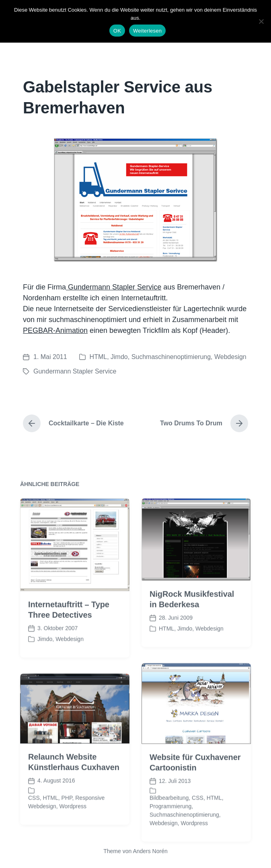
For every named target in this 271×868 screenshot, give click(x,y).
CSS (198, 817)
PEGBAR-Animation (55, 330)
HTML (99, 357)
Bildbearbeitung (169, 817)
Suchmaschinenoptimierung (171, 357)
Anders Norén (150, 851)
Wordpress (73, 825)
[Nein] (261, 21)
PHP (67, 817)
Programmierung (170, 825)
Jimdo (119, 357)
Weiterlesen (147, 31)
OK (117, 31)
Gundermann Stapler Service (114, 287)
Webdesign (230, 357)
